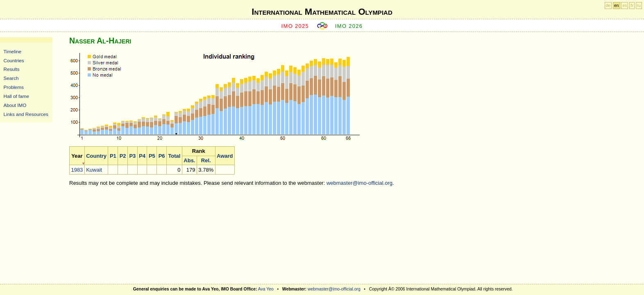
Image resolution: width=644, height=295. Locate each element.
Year (77, 156)
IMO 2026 (349, 26)
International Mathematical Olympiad (322, 12)
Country (96, 156)
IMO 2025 (295, 26)
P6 (162, 156)
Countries (14, 60)
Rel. (206, 160)
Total (174, 156)
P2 (123, 156)
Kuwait (94, 170)
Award (225, 156)
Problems (14, 87)
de (608, 6)
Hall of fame (16, 96)
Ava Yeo (266, 289)
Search (11, 78)
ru (639, 6)
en (617, 6)
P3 (132, 156)
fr (632, 6)
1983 (77, 170)
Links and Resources (26, 114)
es (625, 6)
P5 (152, 156)
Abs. (189, 160)
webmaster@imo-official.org (359, 183)
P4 (142, 156)
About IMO (15, 105)
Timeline (13, 51)
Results (12, 69)
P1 (113, 156)
